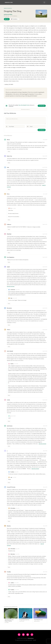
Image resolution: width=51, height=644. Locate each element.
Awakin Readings (8, 8)
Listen (7, 19)
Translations (14, 19)
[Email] (37, 126)
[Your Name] (16, 126)
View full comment (11, 286)
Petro (8, 194)
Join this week (42, 106)
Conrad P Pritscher (11, 487)
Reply (9, 151)
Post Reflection (42, 130)
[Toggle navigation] (44, 2)
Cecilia (8, 400)
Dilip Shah (9, 234)
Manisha (9, 526)
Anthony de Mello (8, 14)
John (8, 167)
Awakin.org (9, 2)
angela (8, 267)
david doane (10, 426)
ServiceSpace (31, 638)
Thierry (9, 330)
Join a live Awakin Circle (24, 105)
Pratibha (9, 572)
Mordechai (9, 308)
